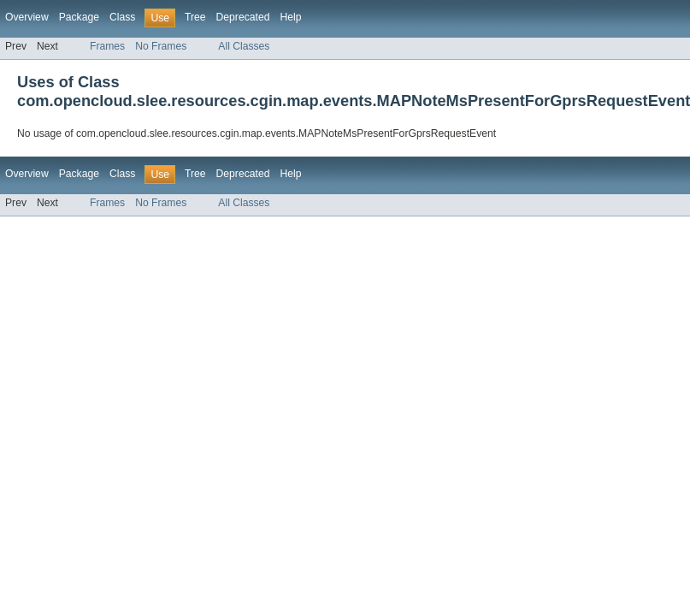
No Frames (161, 46)
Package (79, 17)
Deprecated (243, 17)
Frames (107, 46)
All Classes (244, 46)
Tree (195, 17)
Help (290, 17)
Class (122, 17)
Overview (27, 17)
